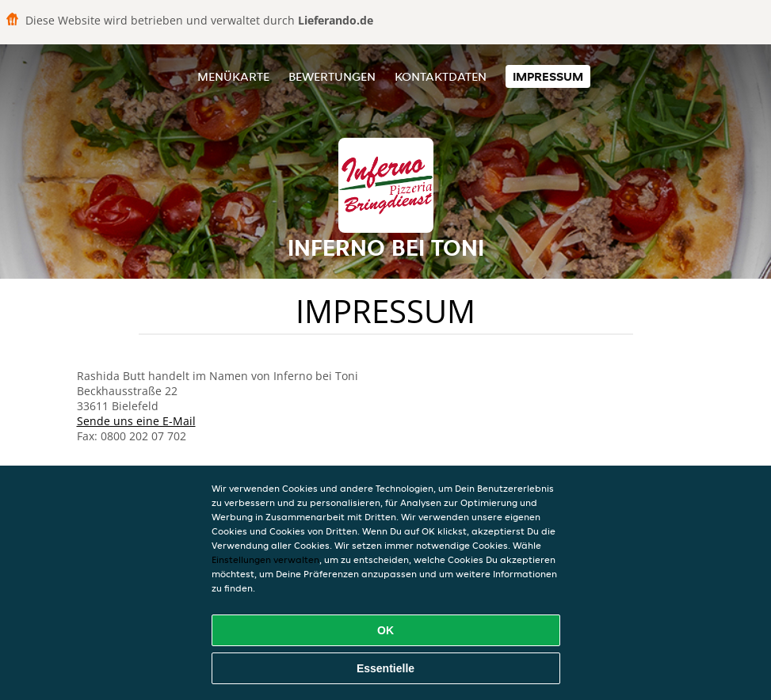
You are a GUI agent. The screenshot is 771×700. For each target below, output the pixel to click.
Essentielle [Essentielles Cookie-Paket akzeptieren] (385, 668)
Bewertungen (332, 76)
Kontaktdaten (441, 76)
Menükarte (233, 76)
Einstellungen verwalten (265, 559)
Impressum (548, 76)
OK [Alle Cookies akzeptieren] (385, 630)
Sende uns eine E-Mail (136, 421)
